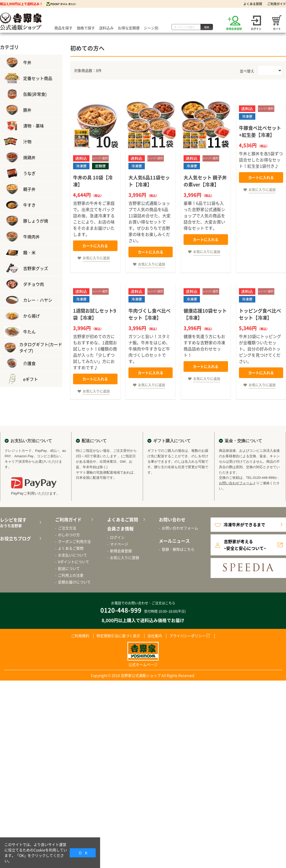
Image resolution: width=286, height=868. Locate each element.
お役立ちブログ (15, 538)
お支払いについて (73, 555)
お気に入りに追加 (96, 258)
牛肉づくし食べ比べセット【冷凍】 (149, 314)
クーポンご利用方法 (74, 541)
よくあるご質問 (71, 548)
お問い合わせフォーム (236, 483)
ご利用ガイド (277, 4)
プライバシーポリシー (187, 636)
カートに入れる (95, 246)
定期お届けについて (74, 582)
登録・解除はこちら (178, 549)
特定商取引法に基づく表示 (118, 636)
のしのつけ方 (69, 535)
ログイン (117, 537)
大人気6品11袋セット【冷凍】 (149, 181)
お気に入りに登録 (125, 557)
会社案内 (155, 636)
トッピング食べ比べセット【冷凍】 (260, 314)
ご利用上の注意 (71, 575)
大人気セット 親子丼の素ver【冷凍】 (205, 181)
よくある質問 (253, 4)
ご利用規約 (80, 636)
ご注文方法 (67, 528)
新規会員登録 (121, 551)
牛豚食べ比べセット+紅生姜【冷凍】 (260, 131)
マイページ (119, 544)
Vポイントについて (74, 562)
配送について (69, 568)
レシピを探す (20, 523)
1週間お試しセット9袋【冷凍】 (95, 314)
